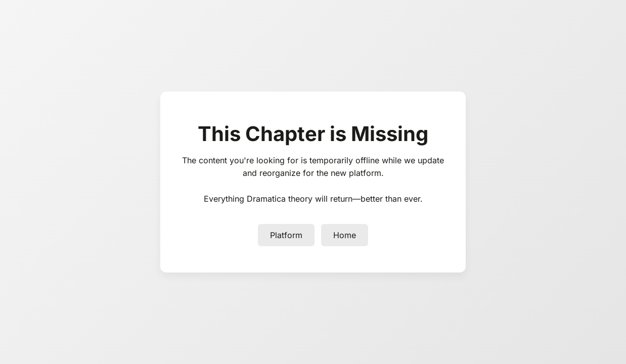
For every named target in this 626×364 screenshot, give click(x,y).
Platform (286, 235)
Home (345, 235)
